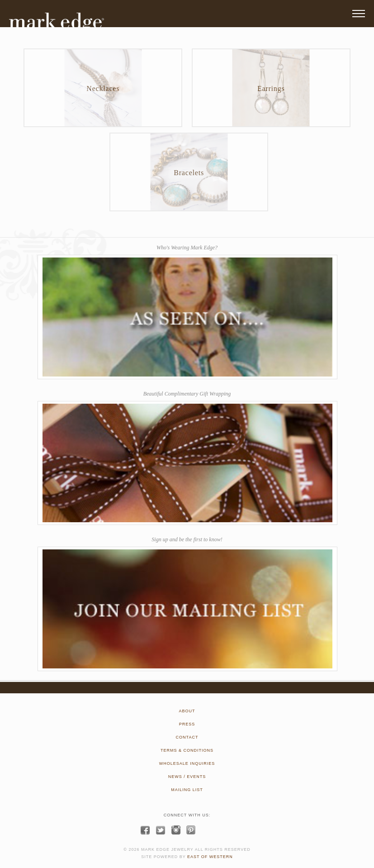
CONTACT (187, 737)
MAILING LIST (187, 790)
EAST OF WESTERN (210, 857)
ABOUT (187, 711)
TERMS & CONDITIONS (187, 750)
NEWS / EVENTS (187, 777)
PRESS (187, 724)
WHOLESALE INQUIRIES (187, 763)
